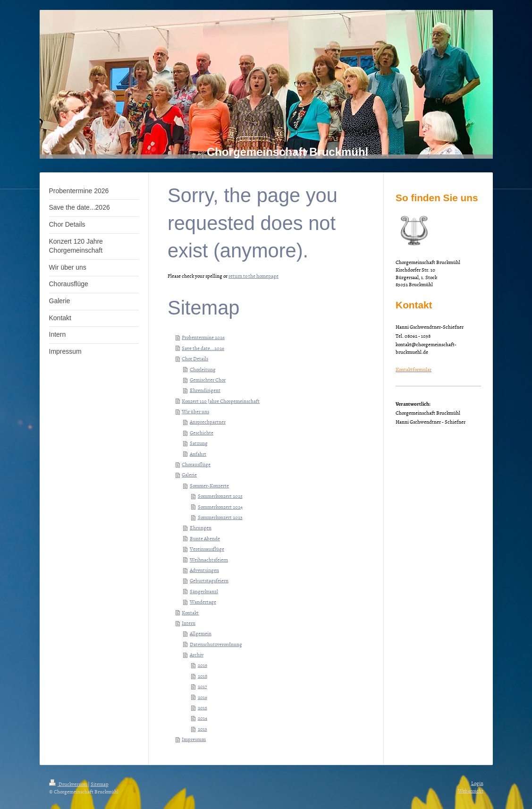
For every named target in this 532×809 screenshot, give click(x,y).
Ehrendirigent (205, 390)
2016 (203, 697)
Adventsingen (204, 570)
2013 (203, 728)
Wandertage (203, 601)
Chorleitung (203, 369)
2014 (203, 718)
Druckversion (68, 784)
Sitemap (100, 784)
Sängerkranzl (204, 591)
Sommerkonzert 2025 (220, 496)
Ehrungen (201, 527)
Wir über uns (195, 411)
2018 (203, 676)
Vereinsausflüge (207, 549)
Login (477, 783)
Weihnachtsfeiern (209, 559)
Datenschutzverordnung (216, 644)
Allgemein (201, 633)
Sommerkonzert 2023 (220, 517)
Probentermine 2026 (203, 337)
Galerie (189, 474)
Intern (189, 623)
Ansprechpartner (208, 422)
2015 (203, 707)
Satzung (199, 443)
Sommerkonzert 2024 (220, 507)
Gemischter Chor (208, 379)
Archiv (197, 654)
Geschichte (202, 432)
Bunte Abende (205, 538)
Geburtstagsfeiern (209, 580)
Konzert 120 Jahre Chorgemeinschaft (221, 401)
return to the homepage (253, 276)
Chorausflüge (196, 464)
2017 (203, 686)
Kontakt (190, 612)
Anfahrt (198, 454)
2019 (203, 665)
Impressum (194, 739)
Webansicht (471, 790)
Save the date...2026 (203, 348)
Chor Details (195, 358)
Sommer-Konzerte (209, 485)
